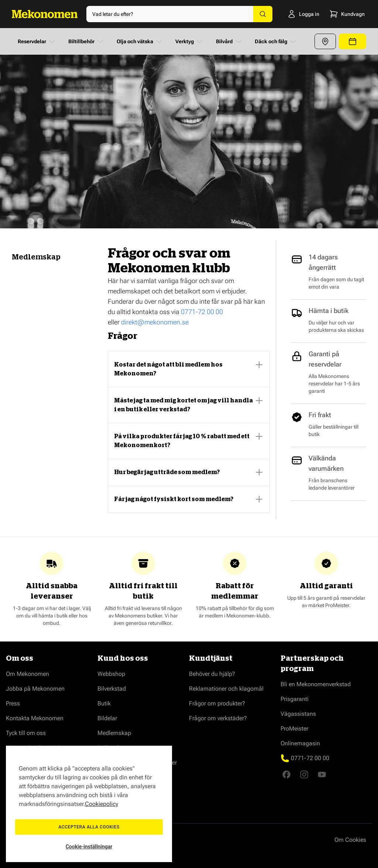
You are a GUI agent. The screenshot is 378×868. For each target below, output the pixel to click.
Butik (104, 703)
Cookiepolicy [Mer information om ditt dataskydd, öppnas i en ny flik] (102, 804)
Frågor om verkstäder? (218, 718)
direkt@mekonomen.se (155, 322)
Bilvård (229, 41)
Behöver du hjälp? (212, 674)
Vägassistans (298, 714)
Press (13, 703)
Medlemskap (114, 733)
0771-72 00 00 (202, 312)
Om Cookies (350, 840)
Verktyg (190, 41)
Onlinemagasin (300, 743)
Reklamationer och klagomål (226, 689)
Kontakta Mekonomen (35, 718)
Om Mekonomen (28, 674)
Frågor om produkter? (217, 703)
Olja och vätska (140, 41)
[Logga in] (294, 14)
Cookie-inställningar (89, 847)
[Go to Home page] (45, 14)
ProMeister (294, 729)
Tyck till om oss (26, 733)
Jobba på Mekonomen (35, 689)
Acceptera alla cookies (89, 827)
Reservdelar (37, 41)
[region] (89, 804)
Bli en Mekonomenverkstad (316, 684)
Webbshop (111, 674)
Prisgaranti (295, 699)
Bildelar (107, 718)
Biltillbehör (87, 41)
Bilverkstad (112, 689)
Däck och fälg (276, 41)
